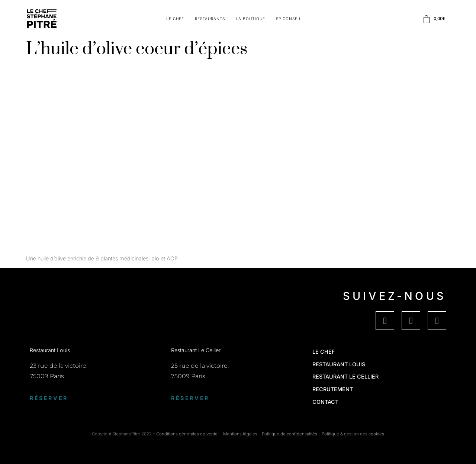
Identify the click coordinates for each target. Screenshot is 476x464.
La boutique (250, 19)
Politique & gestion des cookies (353, 434)
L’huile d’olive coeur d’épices (137, 49)
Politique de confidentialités (290, 434)
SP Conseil (289, 19)
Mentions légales (240, 434)
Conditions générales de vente (187, 434)
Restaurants (210, 19)
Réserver (49, 398)
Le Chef (175, 19)
